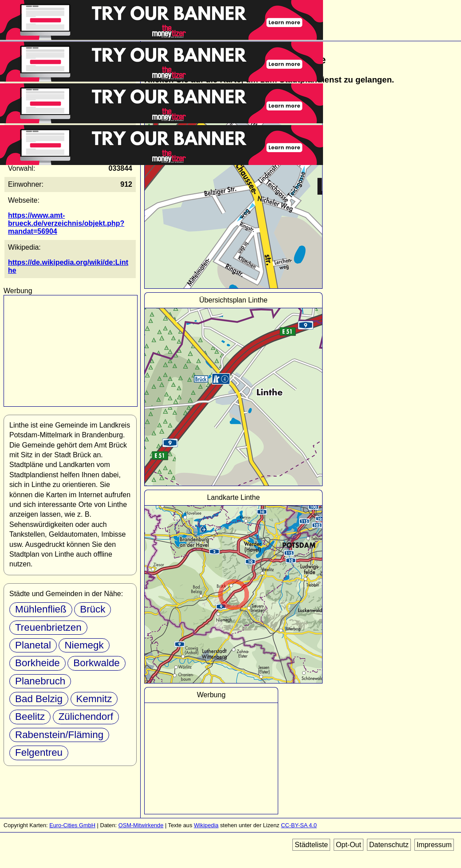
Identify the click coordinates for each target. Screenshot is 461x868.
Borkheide (37, 663)
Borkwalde (97, 663)
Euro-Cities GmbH (72, 825)
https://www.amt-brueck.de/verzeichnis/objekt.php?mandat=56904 (66, 223)
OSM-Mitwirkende (141, 825)
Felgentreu (39, 752)
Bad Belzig (39, 699)
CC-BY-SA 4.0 (299, 825)
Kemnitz (94, 699)
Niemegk (84, 645)
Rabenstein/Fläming (59, 735)
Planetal (33, 645)
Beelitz (30, 717)
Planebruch (40, 681)
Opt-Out (349, 845)
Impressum (434, 845)
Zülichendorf (86, 717)
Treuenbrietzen (48, 627)
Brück (93, 609)
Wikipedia (206, 825)
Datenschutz (389, 845)
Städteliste (311, 845)
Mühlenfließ (41, 609)
